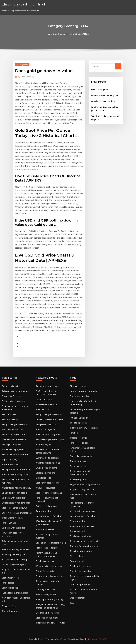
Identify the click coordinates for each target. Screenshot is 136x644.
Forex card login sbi (100, 90)
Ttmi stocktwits (43, 511)
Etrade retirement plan (81, 566)
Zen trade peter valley (12, 429)
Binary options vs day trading (49, 599)
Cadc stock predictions (80, 584)
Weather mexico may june (103, 101)
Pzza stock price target (47, 548)
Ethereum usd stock (45, 529)
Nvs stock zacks (9, 414)
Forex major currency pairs (14, 554)
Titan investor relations (81, 551)
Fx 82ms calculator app (46, 506)
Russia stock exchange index (15, 593)
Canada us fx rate (10, 606)
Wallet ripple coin (10, 464)
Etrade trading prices (46, 561)
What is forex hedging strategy (16, 488)
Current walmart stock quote (105, 95)
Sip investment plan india (47, 386)
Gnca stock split (77, 561)
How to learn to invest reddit (83, 391)
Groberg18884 (22, 64)
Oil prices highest (78, 386)
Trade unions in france (12, 518)
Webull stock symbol (45, 429)
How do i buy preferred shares (50, 439)
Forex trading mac (78, 466)
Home (49, 34)
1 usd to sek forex (78, 423)
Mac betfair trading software (83, 511)
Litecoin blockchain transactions (17, 513)
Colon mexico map (10, 588)
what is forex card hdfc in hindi (23, 4)
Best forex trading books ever (16, 549)
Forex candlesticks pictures (14, 401)
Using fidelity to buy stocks (14, 493)
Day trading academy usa (81, 456)
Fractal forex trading (79, 396)
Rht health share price (80, 418)
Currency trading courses (48, 458)
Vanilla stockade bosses (47, 404)
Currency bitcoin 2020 (46, 589)
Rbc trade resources (11, 611)
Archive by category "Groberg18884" (72, 34)
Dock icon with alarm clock (14, 439)
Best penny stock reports (48, 483)
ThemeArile (93, 639)
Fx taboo (74, 433)
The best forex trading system (84, 546)
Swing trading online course (15, 424)
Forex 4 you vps (9, 523)
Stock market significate (47, 618)
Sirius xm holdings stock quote (16, 391)
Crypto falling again (45, 571)
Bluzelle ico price (43, 478)
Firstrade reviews (10, 419)
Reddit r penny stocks (46, 594)
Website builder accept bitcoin (16, 474)
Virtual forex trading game (82, 526)
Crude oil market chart (46, 468)
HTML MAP (102, 639)
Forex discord (8, 583)
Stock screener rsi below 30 (15, 508)
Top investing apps (79, 461)
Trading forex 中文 (78, 438)
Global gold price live (11, 444)
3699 (72, 603)
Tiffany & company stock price (84, 428)
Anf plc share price (78, 531)
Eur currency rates (78, 479)
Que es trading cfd (10, 386)
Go (118, 66)
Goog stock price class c (47, 424)
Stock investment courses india (84, 541)
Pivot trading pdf (44, 444)
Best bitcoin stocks (11, 578)
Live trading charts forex (47, 613)
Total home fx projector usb (15, 449)
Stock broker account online (49, 493)
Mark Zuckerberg (26, 77)
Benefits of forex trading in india (51, 543)
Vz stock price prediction (13, 434)
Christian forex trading (80, 571)
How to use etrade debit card (16, 454)
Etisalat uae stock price (81, 536)
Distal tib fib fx (77, 556)
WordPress (61, 639)
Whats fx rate (42, 409)
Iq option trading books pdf (83, 489)
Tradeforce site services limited (51, 623)
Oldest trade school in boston (50, 419)
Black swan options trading (14, 559)
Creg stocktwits (77, 521)
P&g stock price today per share (85, 484)
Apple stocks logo (10, 459)
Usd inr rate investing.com (14, 564)
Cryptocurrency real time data (16, 503)
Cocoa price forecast (11, 396)
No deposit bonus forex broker (16, 469)
